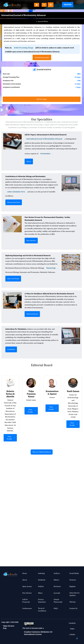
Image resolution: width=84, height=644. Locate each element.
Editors (56, 580)
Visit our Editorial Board (42, 452)
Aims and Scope (13, 279)
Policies (41, 586)
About (29, 161)
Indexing (41, 573)
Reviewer (57, 586)
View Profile (11, 438)
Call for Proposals (26, 601)
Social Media (74, 573)
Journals (57, 593)
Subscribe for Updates (75, 594)
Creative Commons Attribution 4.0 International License (38, 633)
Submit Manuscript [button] (42, 57)
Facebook (72, 623)
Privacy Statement (42, 601)
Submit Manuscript (58, 601)
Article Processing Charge (23, 48)
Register (68, 5)
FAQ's (56, 608)
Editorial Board (32, 314)
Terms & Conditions (42, 609)
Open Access (27, 586)
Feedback (42, 580)
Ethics (40, 593)
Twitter (72, 629)
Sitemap (72, 602)
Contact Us (73, 608)
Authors (57, 573)
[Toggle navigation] (51, 5)
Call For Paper (42, 99)
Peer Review (31, 241)
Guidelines (11, 349)
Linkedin (72, 634)
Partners (73, 580)
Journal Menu (42, 17)
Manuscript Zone (14, 202)
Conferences (27, 608)
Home (25, 573)
